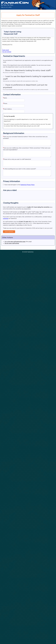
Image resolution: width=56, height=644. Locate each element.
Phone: (5, 103)
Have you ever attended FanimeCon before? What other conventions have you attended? (25, 138)
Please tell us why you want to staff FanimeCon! (17, 162)
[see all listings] (7, 52)
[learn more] (6, 50)
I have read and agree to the (19, 190)
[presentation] (15, 200)
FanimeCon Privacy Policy (27, 190)
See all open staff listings (12, 248)
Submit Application (9, 236)
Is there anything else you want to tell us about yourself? (19, 172)
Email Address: (7, 109)
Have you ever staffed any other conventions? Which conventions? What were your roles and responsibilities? (27, 150)
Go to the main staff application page (15, 246)
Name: (5, 98)
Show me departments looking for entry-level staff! (28, 70)
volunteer (6, 223)
